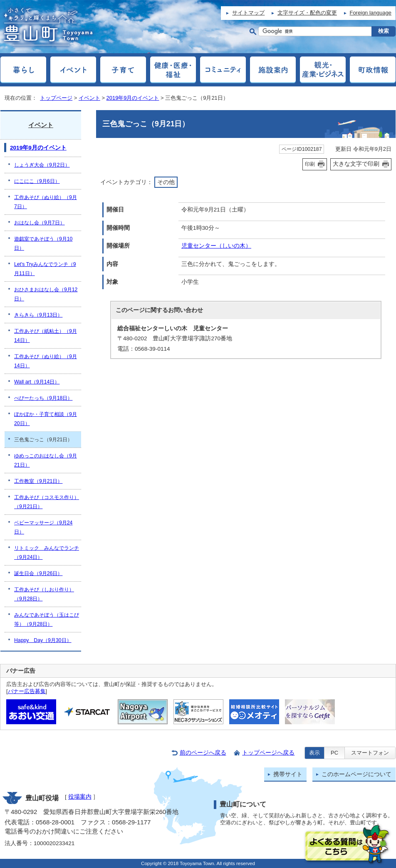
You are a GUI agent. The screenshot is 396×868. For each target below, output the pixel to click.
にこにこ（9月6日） (37, 181)
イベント (89, 98)
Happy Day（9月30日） (43, 640)
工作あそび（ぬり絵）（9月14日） (46, 361)
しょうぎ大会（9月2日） (42, 165)
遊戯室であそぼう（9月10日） (43, 243)
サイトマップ (248, 13)
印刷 (310, 164)
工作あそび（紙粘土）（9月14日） (46, 336)
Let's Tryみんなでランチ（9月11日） (45, 269)
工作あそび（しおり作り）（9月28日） (44, 594)
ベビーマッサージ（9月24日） (43, 527)
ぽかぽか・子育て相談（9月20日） (46, 419)
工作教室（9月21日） (38, 481)
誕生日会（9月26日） (38, 573)
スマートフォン (370, 753)
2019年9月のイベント (133, 98)
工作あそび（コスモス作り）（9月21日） (47, 502)
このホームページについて (356, 774)
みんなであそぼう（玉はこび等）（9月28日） (47, 620)
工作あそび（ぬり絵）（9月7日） (46, 202)
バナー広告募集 (27, 691)
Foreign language (371, 13)
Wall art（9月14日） (37, 382)
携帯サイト (288, 774)
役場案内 (80, 797)
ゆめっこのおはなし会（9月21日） (46, 460)
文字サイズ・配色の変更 (307, 13)
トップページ (56, 98)
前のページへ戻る (203, 753)
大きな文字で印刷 (356, 164)
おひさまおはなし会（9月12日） (46, 294)
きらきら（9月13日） (38, 315)
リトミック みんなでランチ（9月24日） (47, 553)
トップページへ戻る (268, 753)
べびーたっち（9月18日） (43, 398)
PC (334, 753)
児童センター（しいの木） (216, 246)
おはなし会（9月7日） (40, 223)
